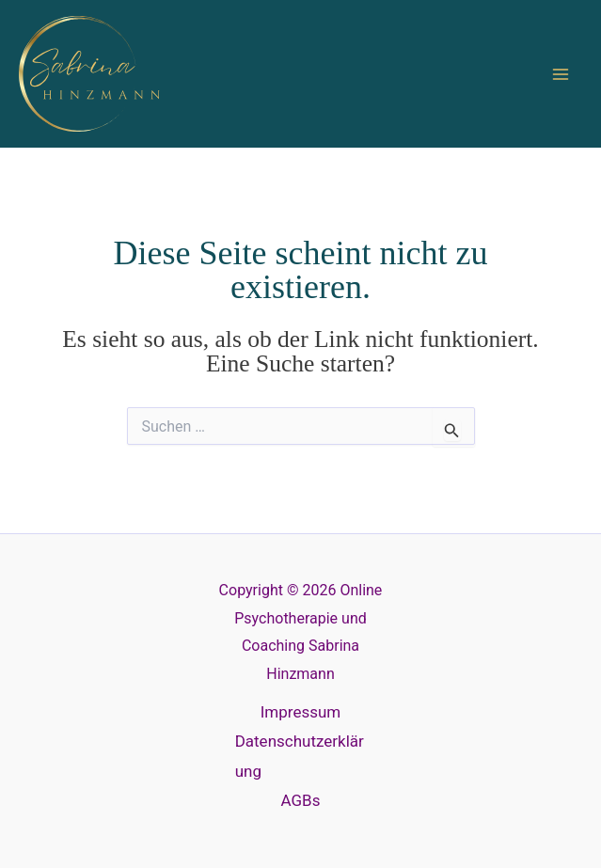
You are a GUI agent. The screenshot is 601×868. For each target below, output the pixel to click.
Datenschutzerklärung (300, 756)
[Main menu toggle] (561, 74)
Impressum (301, 712)
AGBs (301, 800)
